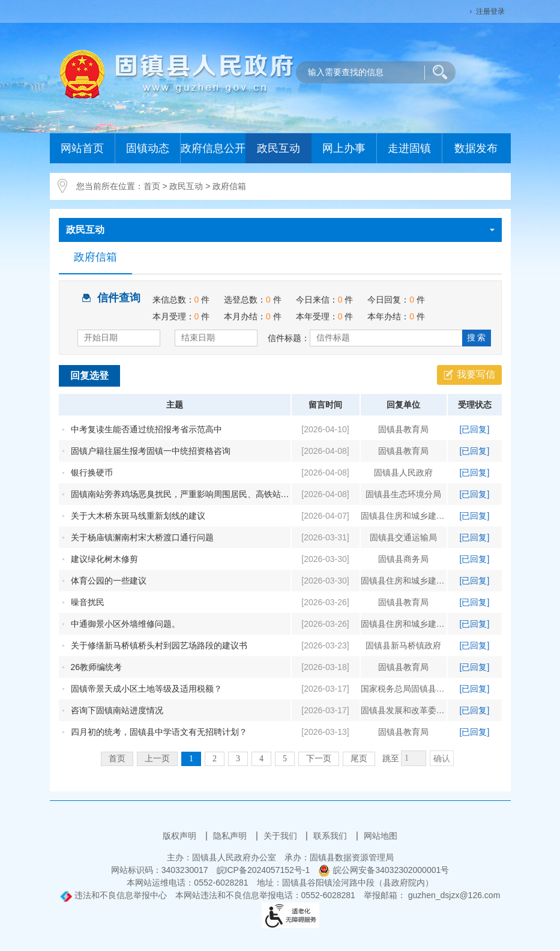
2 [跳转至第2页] (215, 759)
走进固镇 (409, 148)
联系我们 (331, 836)
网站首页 (82, 148)
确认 (442, 759)
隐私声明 (231, 836)
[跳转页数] (414, 758)
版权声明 (181, 836)
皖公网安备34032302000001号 (384, 870)
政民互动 (278, 148)
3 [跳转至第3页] (238, 759)
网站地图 (381, 836)
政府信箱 (229, 186)
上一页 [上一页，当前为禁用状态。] (157, 759)
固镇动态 (148, 148)
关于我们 (282, 836)
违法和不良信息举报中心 (113, 895)
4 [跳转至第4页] (261, 759)
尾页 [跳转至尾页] (359, 759)
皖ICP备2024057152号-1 (263, 870)
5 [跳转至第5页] (285, 759)
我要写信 (476, 374)
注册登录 (490, 11)
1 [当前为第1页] (191, 759)
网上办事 (344, 148)
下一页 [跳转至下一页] (319, 759)
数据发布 (476, 148)
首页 (152, 186)
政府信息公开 (213, 148)
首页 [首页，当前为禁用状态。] (117, 759)
